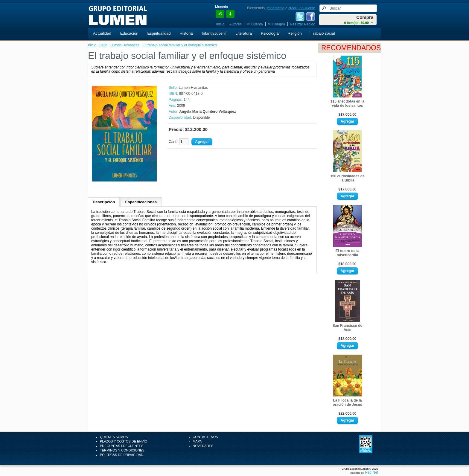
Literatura (244, 33)
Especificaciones (141, 202)
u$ (220, 14)
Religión (295, 33)
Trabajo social (323, 33)
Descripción (104, 202)
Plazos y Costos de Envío (124, 441)
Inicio (220, 24)
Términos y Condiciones (122, 450)
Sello (103, 45)
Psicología (270, 33)
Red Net (371, 472)
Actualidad (102, 33)
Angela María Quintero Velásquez (207, 112)
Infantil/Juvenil (214, 33)
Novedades (203, 446)
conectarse (276, 8)
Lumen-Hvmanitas (125, 45)
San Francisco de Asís (347, 328)
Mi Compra (277, 24)
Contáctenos (205, 437)
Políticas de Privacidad (122, 455)
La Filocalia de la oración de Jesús (347, 402)
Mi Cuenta (255, 24)
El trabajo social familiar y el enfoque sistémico (180, 45)
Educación (129, 33)
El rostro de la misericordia (347, 253)
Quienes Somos (114, 437)
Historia (186, 33)
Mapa (197, 441)
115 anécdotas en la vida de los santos (347, 103)
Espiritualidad (159, 33)
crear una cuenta (302, 8)
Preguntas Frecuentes (122, 446)
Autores (236, 24)
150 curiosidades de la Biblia (347, 178)
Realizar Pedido (303, 24)
